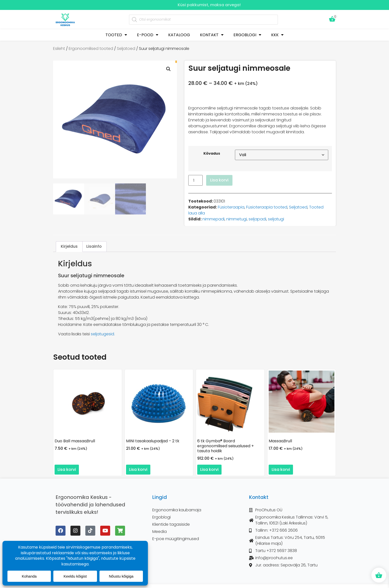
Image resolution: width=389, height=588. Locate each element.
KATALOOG (179, 35)
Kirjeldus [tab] (69, 246)
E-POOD (148, 35)
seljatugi (276, 219)
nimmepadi (213, 219)
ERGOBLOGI (247, 35)
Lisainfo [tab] (94, 246)
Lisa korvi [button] (67, 469)
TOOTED (116, 35)
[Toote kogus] (195, 180)
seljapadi (257, 219)
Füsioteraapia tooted (267, 207)
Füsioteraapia (231, 207)
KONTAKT (212, 35)
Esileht (59, 49)
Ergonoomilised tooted (91, 49)
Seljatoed (126, 49)
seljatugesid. (103, 334)
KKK (277, 35)
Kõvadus (212, 153)
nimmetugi (237, 219)
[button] (168, 69)
